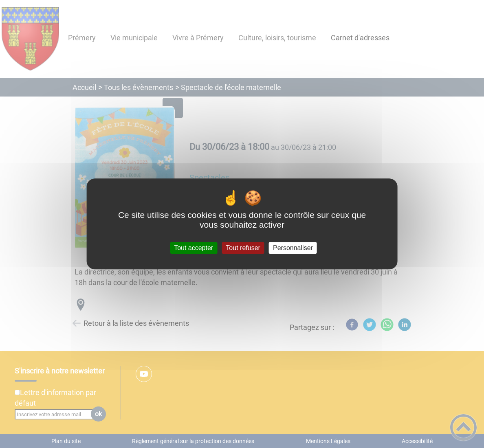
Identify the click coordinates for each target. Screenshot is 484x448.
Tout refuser (243, 248)
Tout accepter (194, 248)
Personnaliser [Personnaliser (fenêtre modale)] (293, 248)
